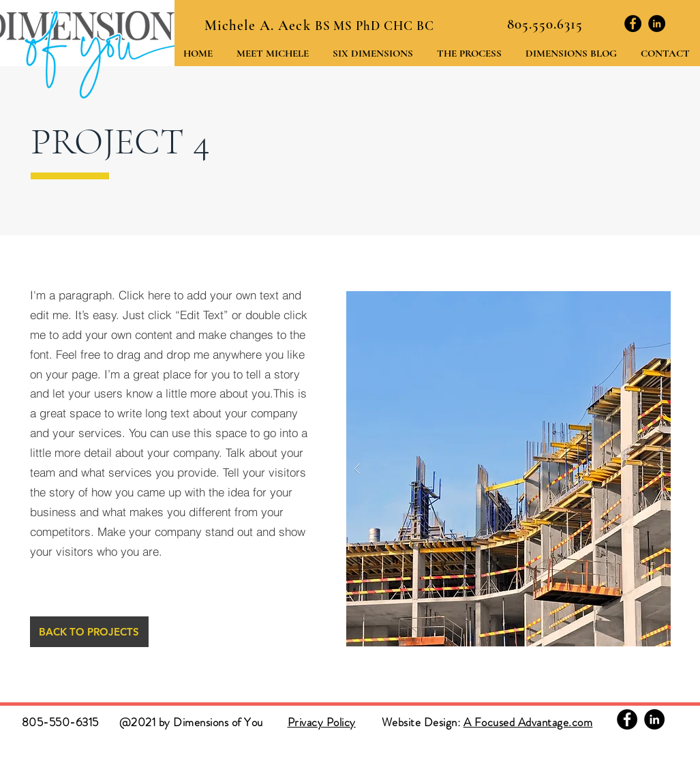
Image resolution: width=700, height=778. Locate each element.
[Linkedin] (657, 24)
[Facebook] (633, 24)
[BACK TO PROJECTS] (89, 632)
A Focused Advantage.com (528, 722)
